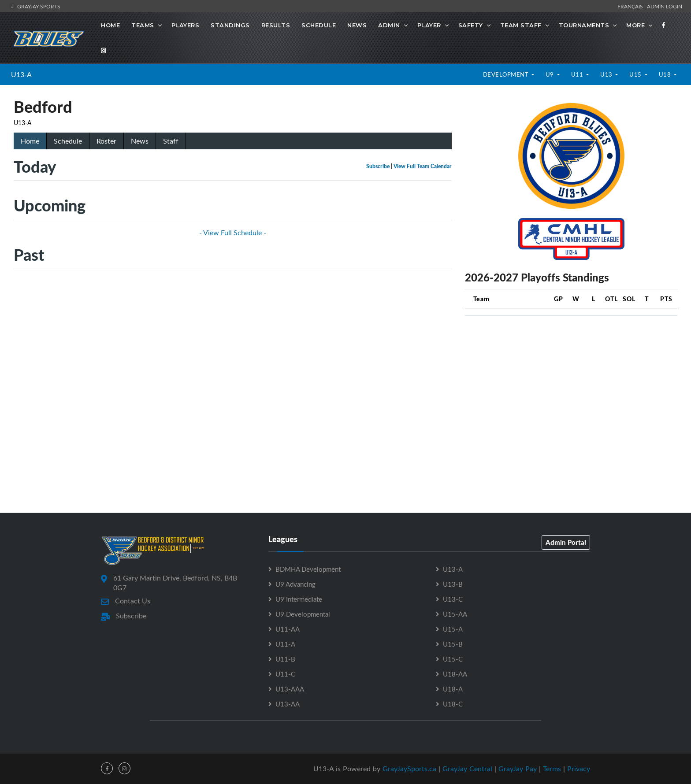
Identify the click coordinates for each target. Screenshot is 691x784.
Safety (471, 25)
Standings (230, 25)
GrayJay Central (467, 769)
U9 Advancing (295, 584)
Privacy (579, 769)
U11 (578, 74)
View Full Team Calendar (423, 166)
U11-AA (288, 629)
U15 (636, 74)
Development (507, 74)
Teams (143, 25)
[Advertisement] (571, 385)
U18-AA (455, 674)
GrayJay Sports (35, 6)
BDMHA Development (308, 569)
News (357, 25)
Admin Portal (566, 542)
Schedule (319, 25)
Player (429, 25)
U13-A (21, 74)
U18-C (453, 704)
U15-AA (455, 614)
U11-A (285, 644)
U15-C (453, 659)
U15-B (453, 644)
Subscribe (378, 166)
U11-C (285, 674)
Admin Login (665, 6)
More (635, 25)
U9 (551, 74)
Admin (389, 25)
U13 (607, 74)
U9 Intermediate (299, 599)
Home (110, 25)
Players (186, 25)
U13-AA (288, 704)
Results (276, 25)
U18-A (453, 689)
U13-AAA (290, 689)
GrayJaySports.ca (409, 769)
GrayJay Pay (518, 769)
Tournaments (584, 25)
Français (632, 6)
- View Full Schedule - (233, 233)
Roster (106, 141)
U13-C (453, 599)
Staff (171, 141)
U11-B (285, 659)
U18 (666, 74)
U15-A (453, 629)
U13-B (453, 584)
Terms (552, 769)
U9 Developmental (303, 614)
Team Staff (521, 25)
